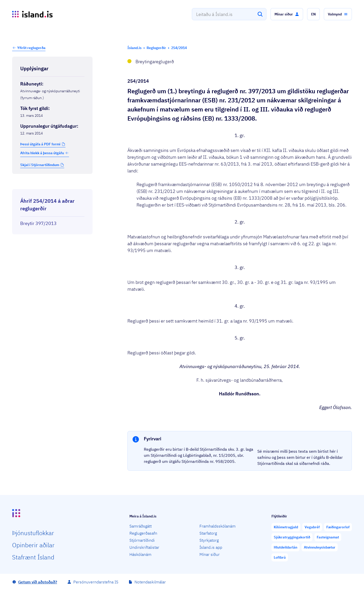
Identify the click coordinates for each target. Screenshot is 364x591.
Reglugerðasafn (143, 533)
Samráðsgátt (141, 526)
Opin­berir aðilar (33, 545)
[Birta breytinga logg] (52, 185)
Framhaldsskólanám (218, 526)
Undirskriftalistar (144, 547)
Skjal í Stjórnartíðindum (40, 165)
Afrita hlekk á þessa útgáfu (45, 153)
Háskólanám (140, 554)
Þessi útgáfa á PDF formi (40, 144)
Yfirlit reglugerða (31, 48)
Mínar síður (210, 554)
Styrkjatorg (209, 540)
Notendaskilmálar (150, 582)
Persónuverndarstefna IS (96, 582)
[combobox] (229, 14)
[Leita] (260, 14)
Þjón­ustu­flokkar (33, 533)
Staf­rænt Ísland (33, 557)
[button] (287, 14)
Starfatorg (208, 533)
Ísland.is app (211, 547)
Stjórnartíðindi (142, 540)
